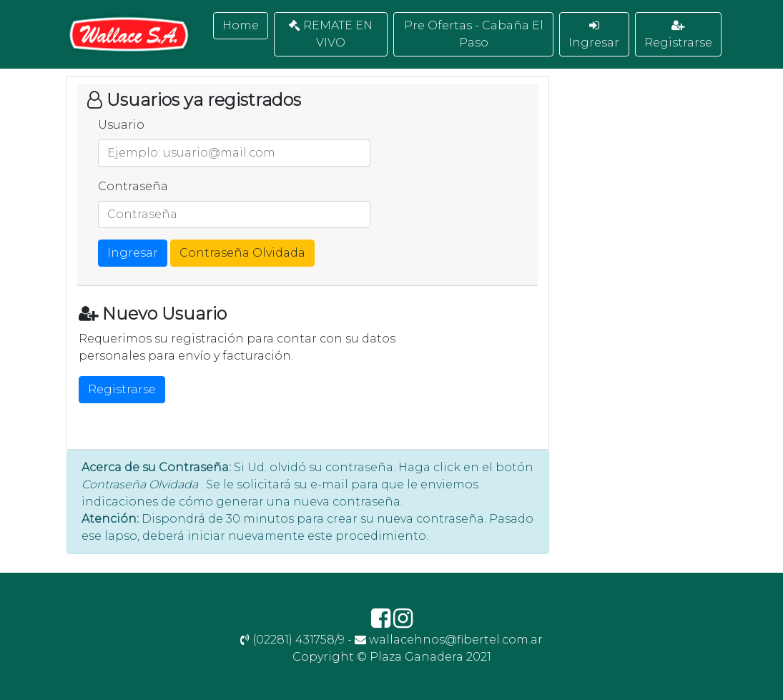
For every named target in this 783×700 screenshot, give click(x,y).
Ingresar (594, 34)
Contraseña (133, 186)
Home (241, 25)
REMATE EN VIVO (331, 34)
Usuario (121, 125)
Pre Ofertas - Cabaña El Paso (474, 34)
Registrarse (678, 34)
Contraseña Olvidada (242, 253)
